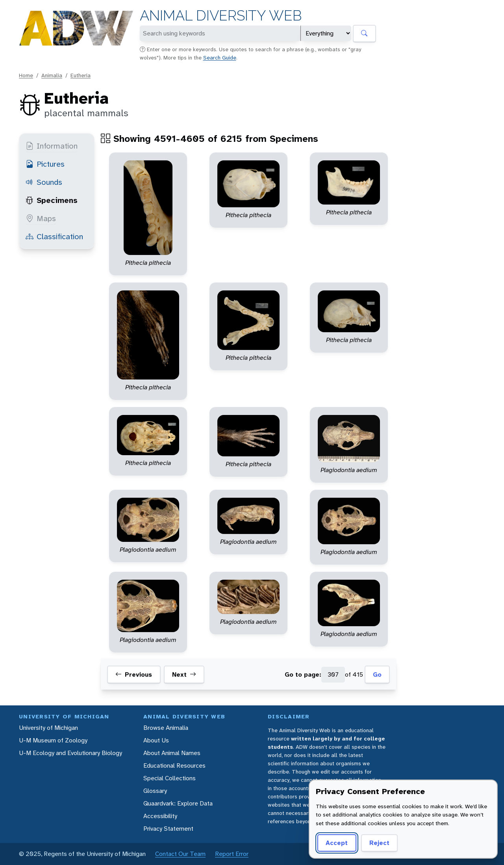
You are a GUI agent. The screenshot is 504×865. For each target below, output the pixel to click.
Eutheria (81, 75)
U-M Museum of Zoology (53, 740)
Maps (41, 218)
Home (26, 75)
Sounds (44, 182)
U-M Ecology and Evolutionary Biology (70, 753)
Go (377, 674)
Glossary (155, 791)
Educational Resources (174, 765)
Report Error (232, 854)
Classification (54, 236)
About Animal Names (172, 753)
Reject (379, 843)
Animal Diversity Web (221, 16)
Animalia (52, 75)
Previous (134, 675)
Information (52, 146)
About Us (156, 740)
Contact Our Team (180, 854)
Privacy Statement (168, 829)
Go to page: (303, 674)
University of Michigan (48, 728)
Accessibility (160, 816)
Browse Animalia (166, 728)
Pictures (45, 164)
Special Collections (170, 778)
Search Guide (220, 58)
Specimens (52, 200)
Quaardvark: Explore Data (178, 803)
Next (184, 675)
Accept (337, 843)
